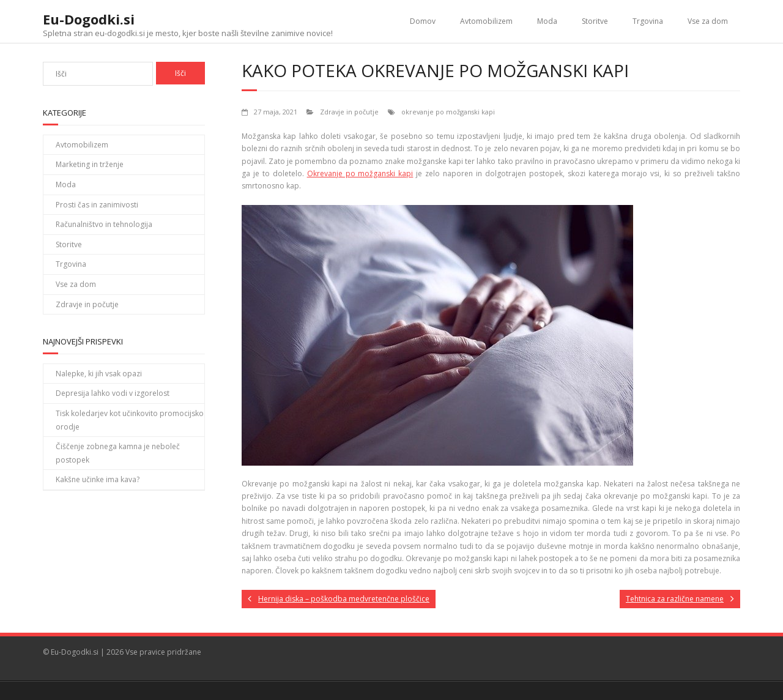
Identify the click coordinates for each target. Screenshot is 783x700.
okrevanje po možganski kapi (448, 112)
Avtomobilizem (486, 21)
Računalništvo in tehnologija (104, 224)
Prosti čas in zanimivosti (97, 205)
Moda (547, 21)
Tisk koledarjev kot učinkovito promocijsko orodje (130, 420)
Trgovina (648, 21)
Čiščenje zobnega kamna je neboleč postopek (118, 453)
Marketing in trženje (90, 164)
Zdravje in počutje (349, 112)
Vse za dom (708, 21)
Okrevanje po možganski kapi (360, 173)
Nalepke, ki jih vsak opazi (99, 374)
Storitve (595, 21)
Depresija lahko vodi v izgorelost (113, 393)
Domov (423, 21)
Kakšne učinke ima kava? (98, 479)
